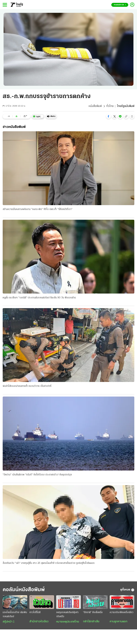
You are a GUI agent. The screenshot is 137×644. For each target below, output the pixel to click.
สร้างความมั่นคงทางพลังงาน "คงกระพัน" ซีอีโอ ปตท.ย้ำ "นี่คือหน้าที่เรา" (38, 209)
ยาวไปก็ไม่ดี (35, 612)
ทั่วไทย (110, 106)
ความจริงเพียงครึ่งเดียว (122, 612)
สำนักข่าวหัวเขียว (39, 622)
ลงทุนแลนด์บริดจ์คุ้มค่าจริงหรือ (67, 614)
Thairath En (120, 5)
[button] (108, 116)
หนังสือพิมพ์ (95, 106)
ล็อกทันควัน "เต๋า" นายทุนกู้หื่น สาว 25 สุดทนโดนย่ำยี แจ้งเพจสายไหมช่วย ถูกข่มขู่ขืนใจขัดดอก (49, 563)
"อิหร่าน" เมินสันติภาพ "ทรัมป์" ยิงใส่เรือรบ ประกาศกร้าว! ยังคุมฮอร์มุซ (37, 475)
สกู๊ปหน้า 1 (9, 622)
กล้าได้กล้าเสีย (91, 622)
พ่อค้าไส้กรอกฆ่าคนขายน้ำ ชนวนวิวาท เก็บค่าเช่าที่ (27, 386)
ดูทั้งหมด (127, 590)
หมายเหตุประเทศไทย (68, 622)
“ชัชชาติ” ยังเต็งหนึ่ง (93, 612)
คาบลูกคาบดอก (119, 622)
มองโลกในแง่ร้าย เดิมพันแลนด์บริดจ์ (15, 614)
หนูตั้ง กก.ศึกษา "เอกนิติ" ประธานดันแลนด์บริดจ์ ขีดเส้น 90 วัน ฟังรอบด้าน (39, 298)
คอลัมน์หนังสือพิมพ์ (24, 590)
